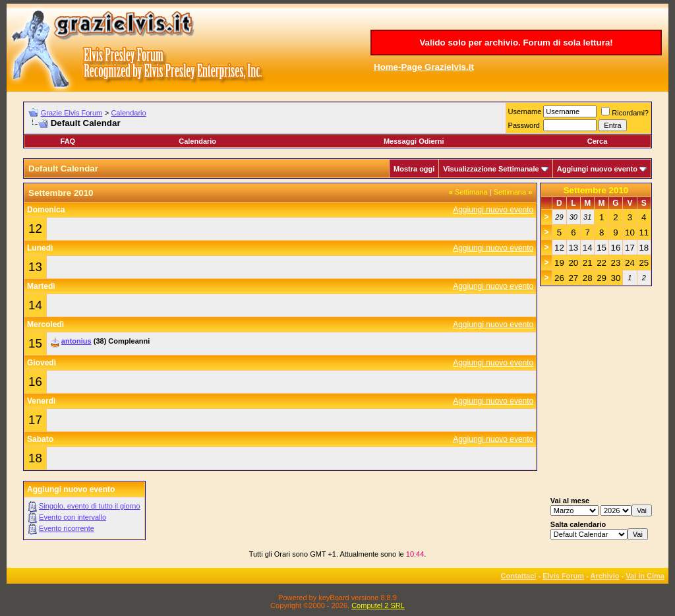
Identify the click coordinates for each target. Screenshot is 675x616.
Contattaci (519, 576)
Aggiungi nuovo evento (597, 169)
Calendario (128, 113)
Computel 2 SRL (378, 605)
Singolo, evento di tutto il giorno (90, 506)
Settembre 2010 (596, 190)
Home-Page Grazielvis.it (424, 67)
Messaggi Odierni (414, 141)
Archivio (605, 576)
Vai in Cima (645, 576)
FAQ (68, 141)
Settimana (468, 192)
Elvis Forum (563, 576)
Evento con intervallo (73, 517)
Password (524, 125)
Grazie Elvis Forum (72, 113)
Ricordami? (625, 113)
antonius (76, 341)
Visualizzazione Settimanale (491, 169)
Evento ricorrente (67, 528)
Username (525, 111)
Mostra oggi (414, 169)
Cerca (598, 141)
